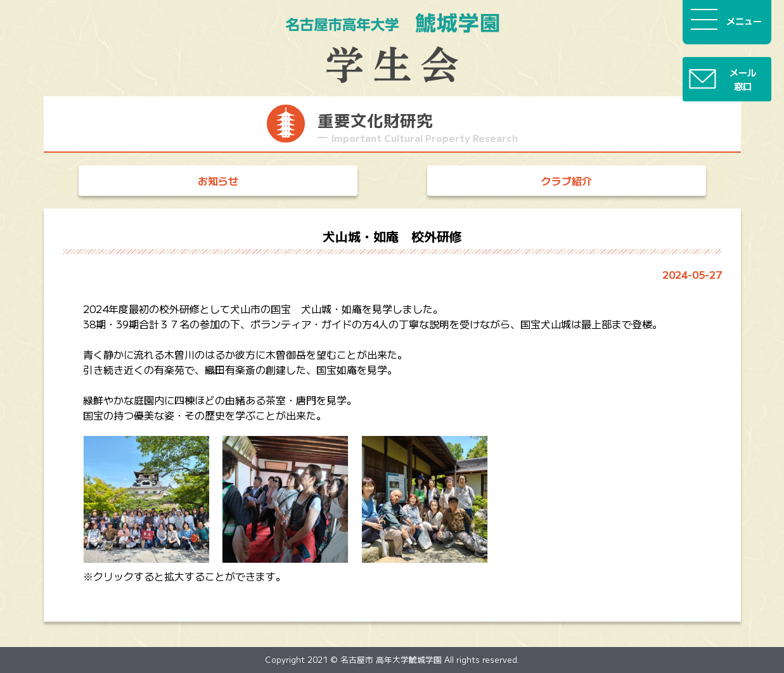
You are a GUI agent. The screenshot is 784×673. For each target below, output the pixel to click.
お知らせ (218, 181)
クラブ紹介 (567, 181)
